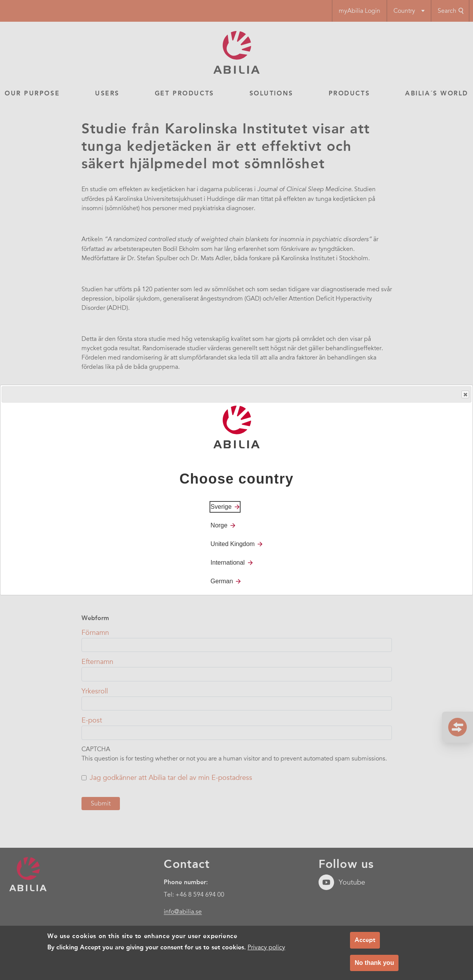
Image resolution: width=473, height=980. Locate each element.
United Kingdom (233, 544)
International (228, 563)
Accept (365, 940)
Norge (219, 525)
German (222, 581)
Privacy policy (266, 947)
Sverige (221, 507)
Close (465, 395)
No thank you (374, 963)
